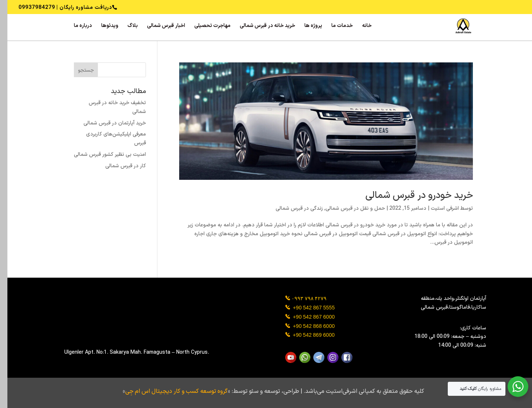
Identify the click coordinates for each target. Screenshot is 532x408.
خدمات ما (335, 26)
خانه (359, 26)
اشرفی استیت (437, 208)
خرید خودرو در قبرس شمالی (412, 196)
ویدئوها (102, 26)
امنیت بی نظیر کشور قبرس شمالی (103, 155)
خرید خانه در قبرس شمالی (260, 26)
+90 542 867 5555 (306, 308)
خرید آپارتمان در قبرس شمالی (107, 123)
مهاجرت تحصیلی (205, 26)
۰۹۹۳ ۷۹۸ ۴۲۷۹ (302, 298)
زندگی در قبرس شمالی (292, 208)
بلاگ (125, 26)
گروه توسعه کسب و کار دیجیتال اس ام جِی (169, 391)
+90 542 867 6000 (306, 317)
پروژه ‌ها (306, 26)
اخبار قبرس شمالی (159, 26)
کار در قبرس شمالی (118, 166)
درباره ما (76, 26)
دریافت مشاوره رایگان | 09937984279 (58, 8)
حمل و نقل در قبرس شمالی (348, 208)
